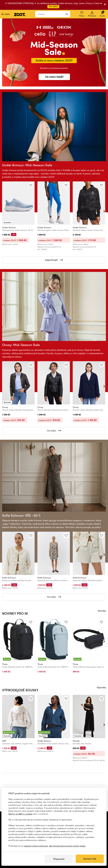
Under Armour (9, 227)
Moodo (76, 741)
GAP (4, 741)
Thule (5, 664)
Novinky (102, 611)
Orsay (5, 407)
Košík (102, 14)
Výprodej (101, 687)
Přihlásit (92, 14)
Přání (82, 14)
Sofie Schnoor (9, 578)
